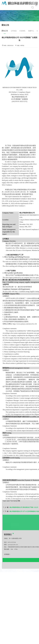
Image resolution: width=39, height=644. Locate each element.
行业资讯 (22, 31)
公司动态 (14, 31)
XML (12, 556)
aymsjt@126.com (13, 552)
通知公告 (5, 32)
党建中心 (31, 31)
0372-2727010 (12, 549)
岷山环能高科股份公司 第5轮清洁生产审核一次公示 (24, 514)
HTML (16, 556)
